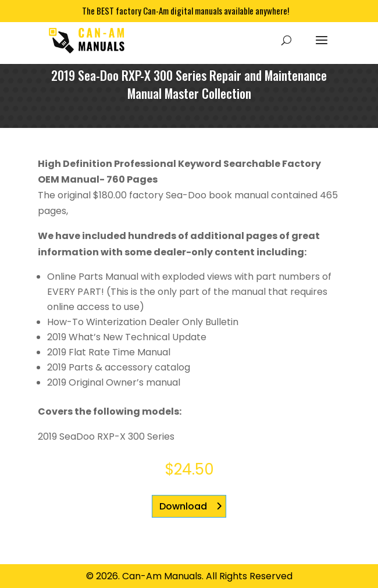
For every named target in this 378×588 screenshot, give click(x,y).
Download (183, 506)
